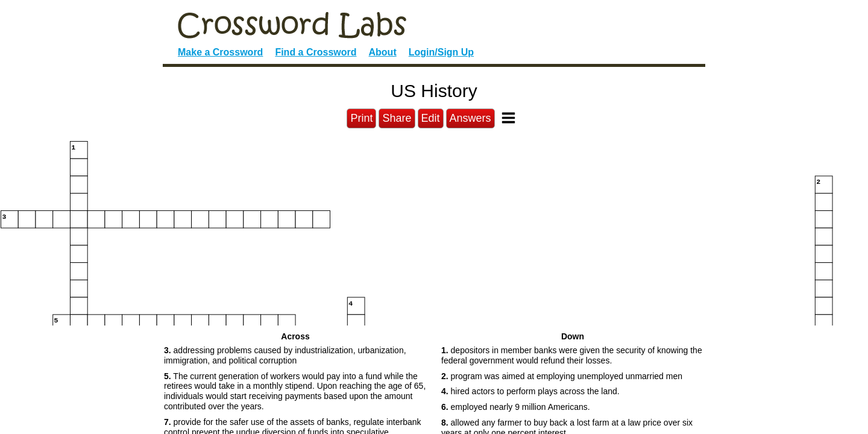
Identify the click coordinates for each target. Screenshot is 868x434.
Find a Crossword (316, 52)
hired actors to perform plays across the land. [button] (530, 391)
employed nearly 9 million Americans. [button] (516, 407)
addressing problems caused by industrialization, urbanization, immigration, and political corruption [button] (285, 355)
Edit (431, 118)
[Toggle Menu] (508, 118)
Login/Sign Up (441, 52)
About (383, 52)
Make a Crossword (220, 52)
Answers (470, 118)
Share (397, 118)
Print (361, 118)
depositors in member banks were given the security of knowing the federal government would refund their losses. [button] (572, 355)
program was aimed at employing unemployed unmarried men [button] (562, 376)
